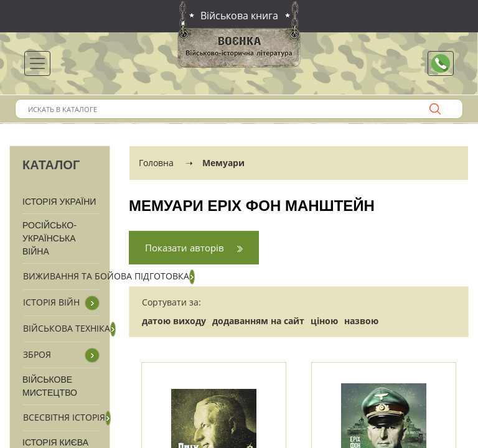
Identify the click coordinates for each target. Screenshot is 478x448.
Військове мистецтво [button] (50, 386)
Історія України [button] (59, 202)
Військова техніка (67, 328)
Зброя (37, 354)
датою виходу (174, 321)
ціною (324, 321)
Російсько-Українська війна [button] (49, 238)
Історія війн (51, 302)
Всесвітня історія (64, 417)
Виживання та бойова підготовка (106, 276)
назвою (361, 321)
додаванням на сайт (258, 321)
